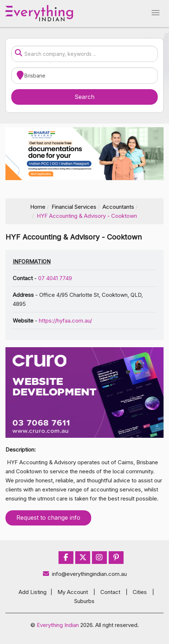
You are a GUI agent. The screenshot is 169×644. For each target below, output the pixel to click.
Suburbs (84, 601)
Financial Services (74, 207)
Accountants (118, 207)
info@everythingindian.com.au (84, 574)
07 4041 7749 (55, 278)
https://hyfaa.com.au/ (65, 321)
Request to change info (48, 518)
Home (38, 207)
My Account (73, 592)
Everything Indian (58, 625)
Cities (140, 592)
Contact (110, 592)
